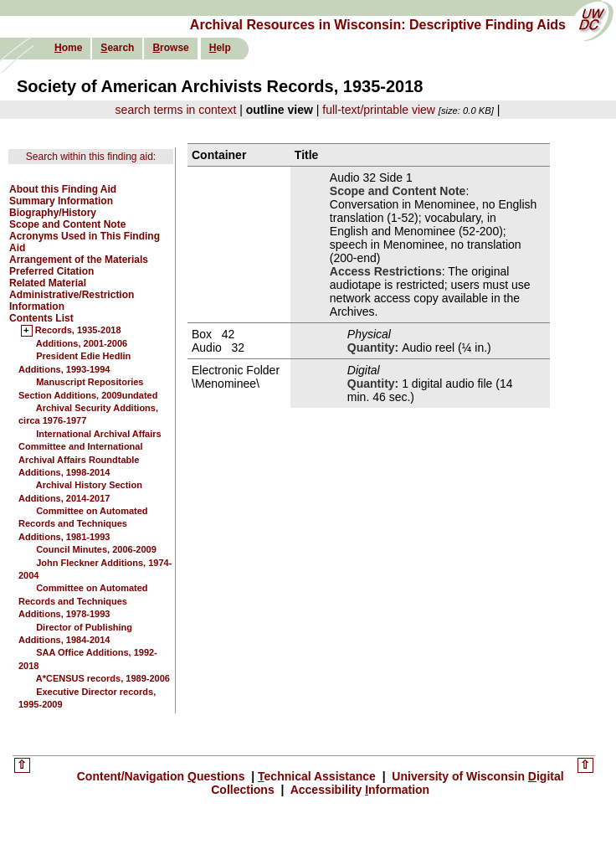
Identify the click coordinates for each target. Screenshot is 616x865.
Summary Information (61, 201)
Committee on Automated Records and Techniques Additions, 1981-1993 (83, 524)
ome (68, 48)
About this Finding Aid (63, 189)
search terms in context (176, 110)
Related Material (48, 283)
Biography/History (53, 213)
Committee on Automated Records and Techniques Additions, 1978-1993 (83, 601)
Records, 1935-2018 (78, 331)
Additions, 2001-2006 (82, 343)
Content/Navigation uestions (163, 776)
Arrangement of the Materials (79, 260)
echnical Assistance (318, 776)
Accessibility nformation (358, 790)
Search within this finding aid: (91, 157)
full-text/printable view (379, 110)
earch (117, 48)
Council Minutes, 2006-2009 (96, 549)
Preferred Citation (51, 271)
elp (220, 48)
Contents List (41, 318)
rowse (170, 48)
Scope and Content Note (67, 224)
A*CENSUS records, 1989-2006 (103, 678)
